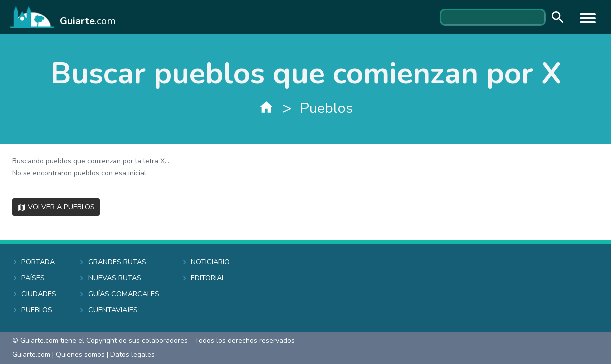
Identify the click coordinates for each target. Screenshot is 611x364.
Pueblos (326, 108)
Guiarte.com (31, 355)
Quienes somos (80, 355)
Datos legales (132, 355)
